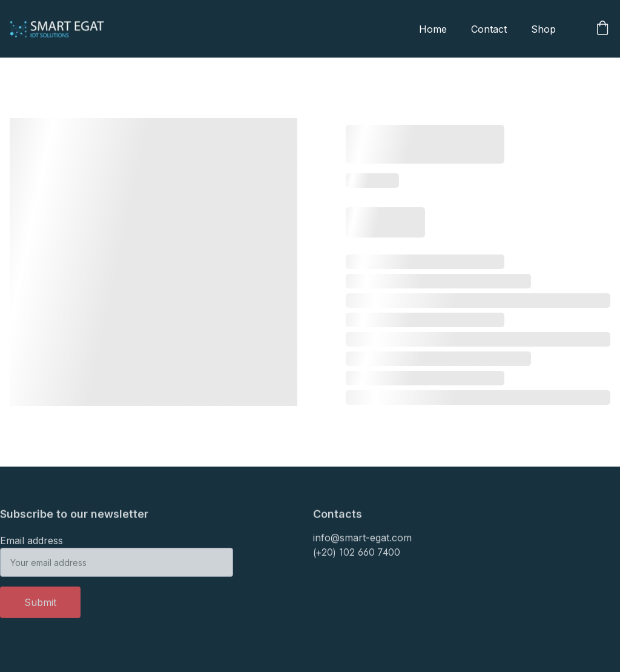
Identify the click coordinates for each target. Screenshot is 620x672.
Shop (543, 29)
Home (433, 29)
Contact (489, 29)
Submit (40, 607)
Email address (31, 545)
